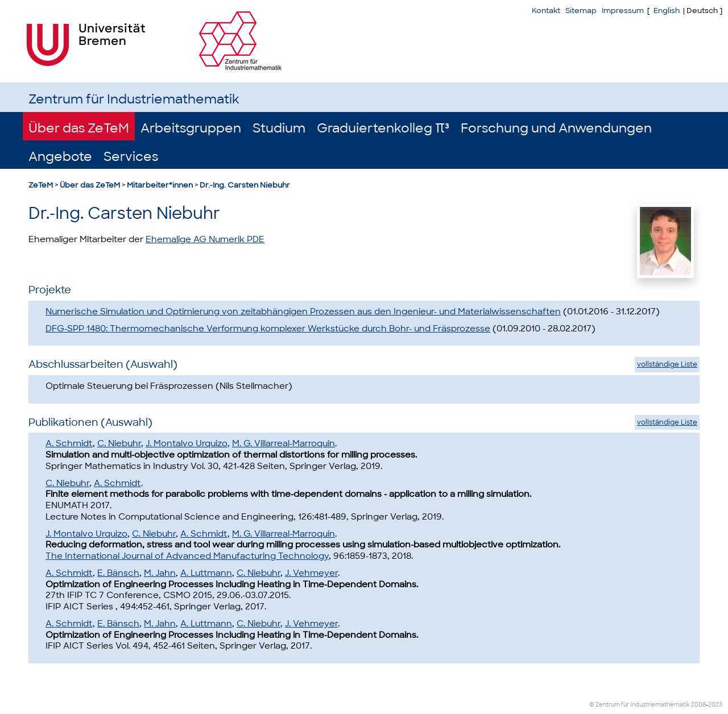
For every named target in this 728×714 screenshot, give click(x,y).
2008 (698, 705)
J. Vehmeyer (311, 573)
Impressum (623, 11)
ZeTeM (41, 185)
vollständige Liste (667, 364)
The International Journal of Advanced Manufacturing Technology (187, 556)
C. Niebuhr (119, 443)
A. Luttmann (206, 573)
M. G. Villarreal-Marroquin (284, 443)
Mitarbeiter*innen (160, 185)
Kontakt (546, 11)
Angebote (60, 157)
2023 (715, 705)
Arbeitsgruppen (191, 128)
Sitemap (581, 11)
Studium (279, 128)
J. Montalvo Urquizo (187, 443)
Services (131, 157)
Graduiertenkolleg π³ (383, 128)
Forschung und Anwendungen (556, 128)
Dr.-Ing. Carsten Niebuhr (245, 185)
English (667, 11)
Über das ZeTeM (79, 128)
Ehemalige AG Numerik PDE (205, 239)
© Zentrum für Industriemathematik (640, 705)
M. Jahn (160, 573)
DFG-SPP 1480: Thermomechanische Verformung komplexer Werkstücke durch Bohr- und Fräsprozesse (268, 329)
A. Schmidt (69, 443)
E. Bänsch (118, 573)
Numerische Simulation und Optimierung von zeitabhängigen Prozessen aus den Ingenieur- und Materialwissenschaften (303, 312)
